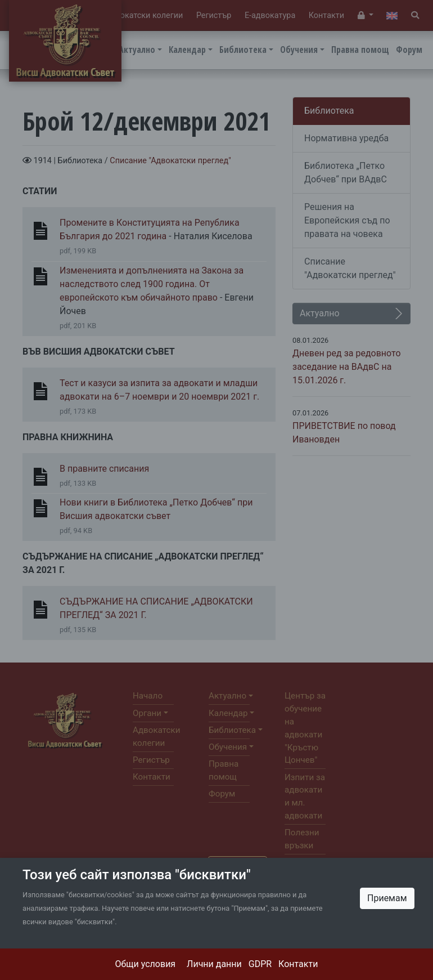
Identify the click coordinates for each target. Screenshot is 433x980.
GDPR (260, 964)
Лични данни (214, 964)
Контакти (298, 964)
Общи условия (146, 964)
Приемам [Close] (387, 898)
